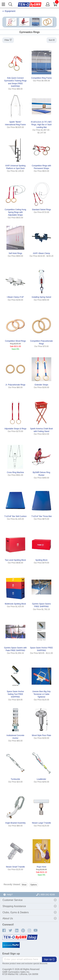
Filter (7, 40)
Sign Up (49, 959)
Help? (8, 895)
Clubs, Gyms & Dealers (16, 912)
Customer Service (13, 900)
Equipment (10, 11)
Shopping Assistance (14, 906)
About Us (8, 918)
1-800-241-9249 (45, 895)
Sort (51, 40)
